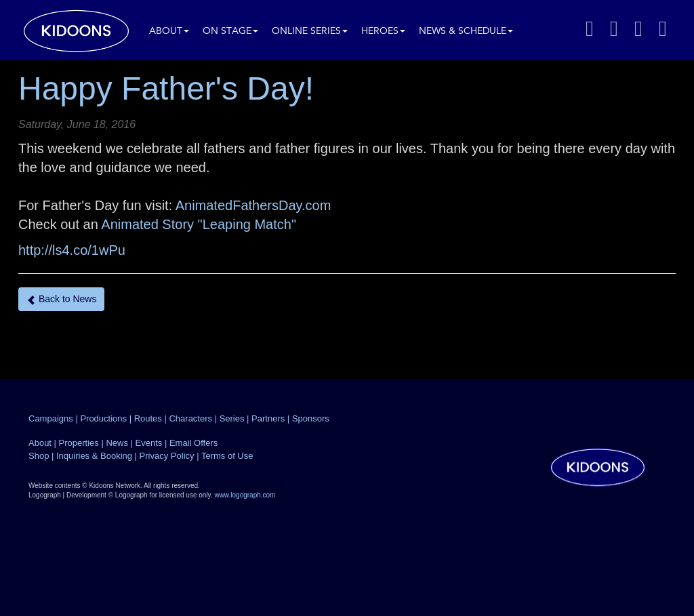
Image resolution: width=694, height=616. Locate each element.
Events (149, 443)
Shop (39, 456)
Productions (103, 418)
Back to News (61, 299)
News (117, 443)
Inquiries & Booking (94, 456)
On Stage (230, 32)
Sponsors (311, 418)
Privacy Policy (167, 456)
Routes (148, 418)
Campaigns (51, 418)
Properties (79, 443)
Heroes (383, 32)
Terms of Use (227, 456)
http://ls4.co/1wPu (72, 250)
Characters (190, 418)
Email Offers (193, 443)
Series (232, 418)
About (169, 32)
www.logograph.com (245, 495)
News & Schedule (466, 32)
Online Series (310, 32)
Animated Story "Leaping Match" (199, 224)
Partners (268, 418)
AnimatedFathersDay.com (253, 205)
